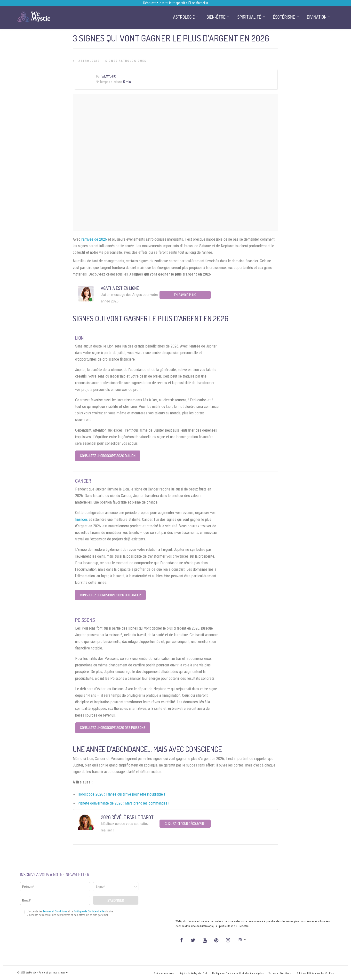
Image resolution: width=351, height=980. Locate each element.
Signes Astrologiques (126, 61)
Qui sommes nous (164, 973)
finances (81, 519)
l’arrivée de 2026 (94, 239)
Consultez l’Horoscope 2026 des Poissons (113, 728)
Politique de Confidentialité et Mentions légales (238, 973)
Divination (317, 17)
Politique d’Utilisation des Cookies (315, 973)
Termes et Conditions (280, 973)
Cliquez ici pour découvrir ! (185, 824)
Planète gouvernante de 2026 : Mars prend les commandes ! (123, 803)
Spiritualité (249, 17)
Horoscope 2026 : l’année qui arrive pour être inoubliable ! (121, 794)
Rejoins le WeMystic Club (193, 973)
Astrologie (89, 61)
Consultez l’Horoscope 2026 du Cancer (110, 595)
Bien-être (216, 17)
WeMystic (109, 76)
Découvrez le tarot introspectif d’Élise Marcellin (176, 3)
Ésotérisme (284, 17)
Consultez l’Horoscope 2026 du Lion (108, 456)
